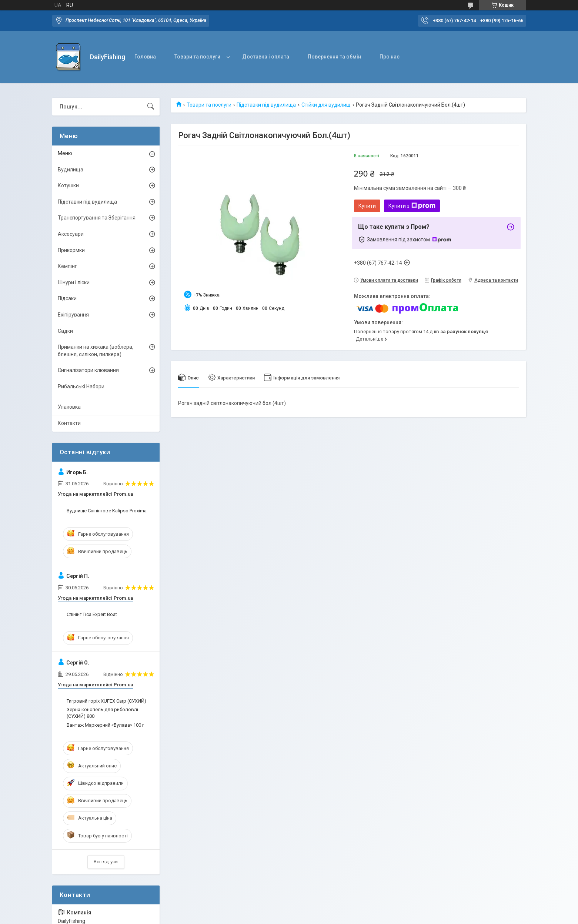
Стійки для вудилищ (326, 105)
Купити (367, 206)
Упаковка (69, 407)
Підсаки (67, 298)
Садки (65, 331)
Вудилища (71, 170)
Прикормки (71, 250)
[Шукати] (151, 107)
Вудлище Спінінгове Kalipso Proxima (107, 511)
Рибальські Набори (81, 386)
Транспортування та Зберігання (97, 218)
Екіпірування (73, 315)
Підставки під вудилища (266, 105)
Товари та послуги (197, 57)
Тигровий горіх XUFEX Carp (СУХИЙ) (106, 701)
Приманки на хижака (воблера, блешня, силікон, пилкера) (96, 351)
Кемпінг (67, 266)
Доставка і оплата (266, 57)
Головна (145, 57)
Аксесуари (71, 234)
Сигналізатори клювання (88, 370)
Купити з (412, 206)
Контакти (69, 423)
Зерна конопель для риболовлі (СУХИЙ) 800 (102, 713)
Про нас (390, 57)
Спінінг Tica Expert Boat (92, 614)
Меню (65, 153)
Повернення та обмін (334, 57)
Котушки (68, 185)
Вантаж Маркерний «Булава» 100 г (105, 725)
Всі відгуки (106, 862)
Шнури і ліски (74, 282)
